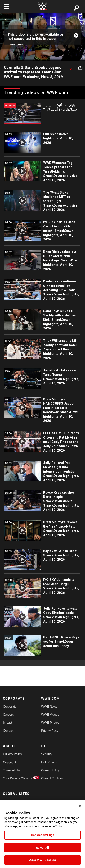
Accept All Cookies (42, 860)
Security (47, 754)
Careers (8, 715)
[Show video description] (71, 68)
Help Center (49, 762)
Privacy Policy (12, 754)
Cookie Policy (50, 770)
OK (42, 37)
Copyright (10, 762)
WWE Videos (50, 715)
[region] (42, 834)
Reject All (42, 848)
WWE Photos (50, 723)
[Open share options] (80, 68)
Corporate (10, 707)
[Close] (80, 806)
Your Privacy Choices (13, 778)
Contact (8, 731)
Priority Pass (50, 731)
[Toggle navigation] (6, 6)
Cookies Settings (42, 835)
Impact (8, 723)
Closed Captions (51, 778)
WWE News (49, 707)
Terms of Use (12, 770)
